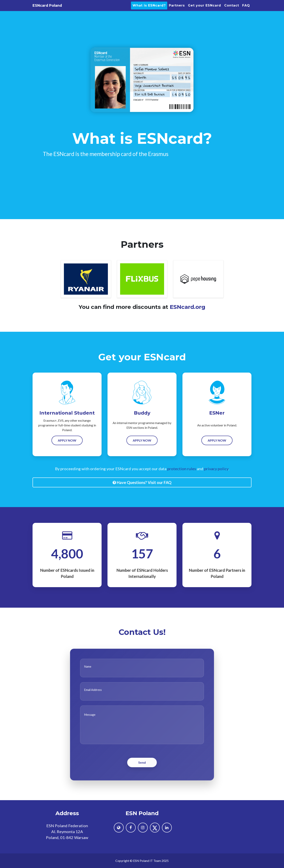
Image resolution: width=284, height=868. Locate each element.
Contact (232, 11)
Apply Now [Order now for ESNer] (217, 449)
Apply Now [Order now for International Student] (67, 449)
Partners (177, 11)
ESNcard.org (188, 315)
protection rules (182, 477)
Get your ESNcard (205, 11)
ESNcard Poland (59, 11)
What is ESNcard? (149, 11)
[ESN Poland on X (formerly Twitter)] (155, 828)
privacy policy (216, 477)
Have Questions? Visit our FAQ (142, 491)
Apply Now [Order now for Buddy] (142, 449)
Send (142, 771)
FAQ (246, 11)
